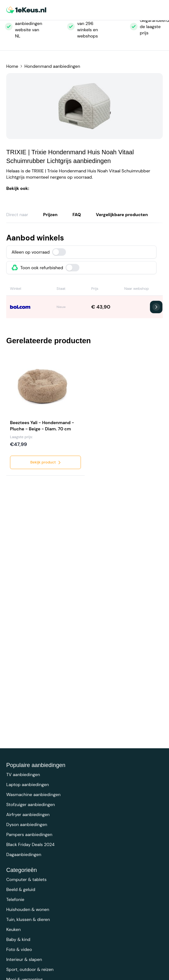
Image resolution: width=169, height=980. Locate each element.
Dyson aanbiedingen (27, 824)
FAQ (77, 215)
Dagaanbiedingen (24, 854)
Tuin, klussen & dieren (28, 919)
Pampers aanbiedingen (29, 834)
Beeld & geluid (21, 889)
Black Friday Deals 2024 (30, 844)
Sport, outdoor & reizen (30, 969)
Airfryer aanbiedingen (28, 814)
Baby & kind (18, 939)
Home (12, 66)
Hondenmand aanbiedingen (52, 66)
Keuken (13, 929)
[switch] (59, 252)
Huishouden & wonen (28, 909)
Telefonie (15, 899)
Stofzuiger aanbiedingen (31, 804)
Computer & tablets (26, 879)
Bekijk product (46, 462)
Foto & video (19, 949)
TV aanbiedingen (23, 775)
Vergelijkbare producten (122, 215)
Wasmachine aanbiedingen (33, 794)
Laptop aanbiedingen (28, 784)
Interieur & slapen (24, 959)
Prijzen (50, 215)
